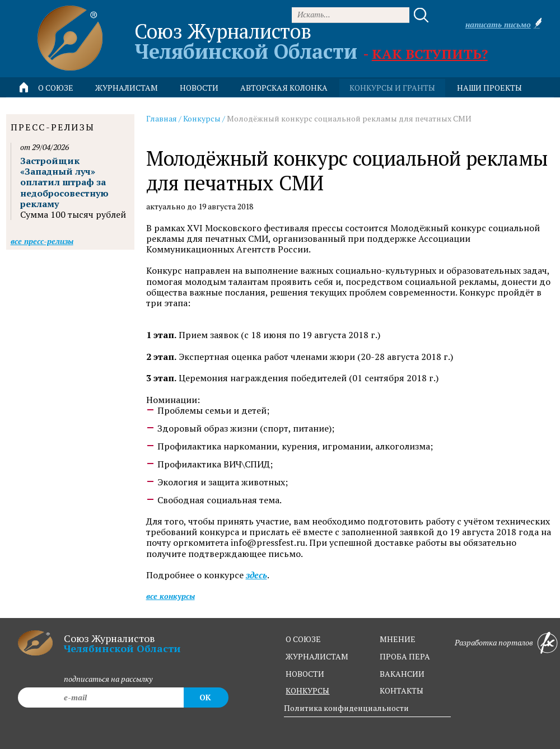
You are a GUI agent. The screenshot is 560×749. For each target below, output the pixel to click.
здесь (256, 575)
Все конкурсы (171, 596)
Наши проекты (489, 88)
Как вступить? (430, 54)
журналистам (317, 656)
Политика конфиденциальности (346, 708)
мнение (398, 639)
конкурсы (307, 691)
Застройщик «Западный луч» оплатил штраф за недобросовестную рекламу (64, 182)
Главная (162, 118)
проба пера (405, 656)
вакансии (402, 674)
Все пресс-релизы (42, 241)
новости (199, 88)
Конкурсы (202, 118)
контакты (402, 691)
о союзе (303, 639)
